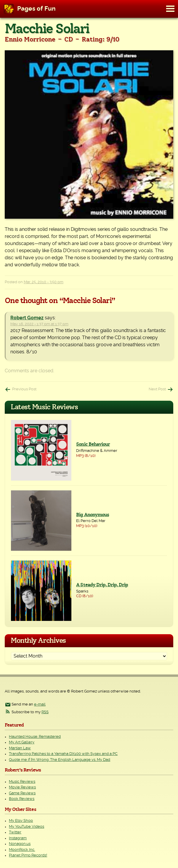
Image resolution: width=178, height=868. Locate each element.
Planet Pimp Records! (28, 855)
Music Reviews (22, 782)
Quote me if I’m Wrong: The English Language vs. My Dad (60, 760)
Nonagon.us (20, 844)
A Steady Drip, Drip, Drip (102, 585)
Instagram (18, 838)
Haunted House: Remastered (35, 737)
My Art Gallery (22, 742)
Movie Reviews (22, 787)
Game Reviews (22, 793)
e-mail (40, 704)
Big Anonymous (93, 515)
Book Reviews (22, 799)
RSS (45, 712)
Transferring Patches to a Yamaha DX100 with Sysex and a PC (63, 754)
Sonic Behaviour (93, 444)
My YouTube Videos (27, 827)
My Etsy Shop (21, 821)
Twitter (15, 832)
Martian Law (20, 748)
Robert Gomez (27, 318)
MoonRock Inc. (22, 850)
